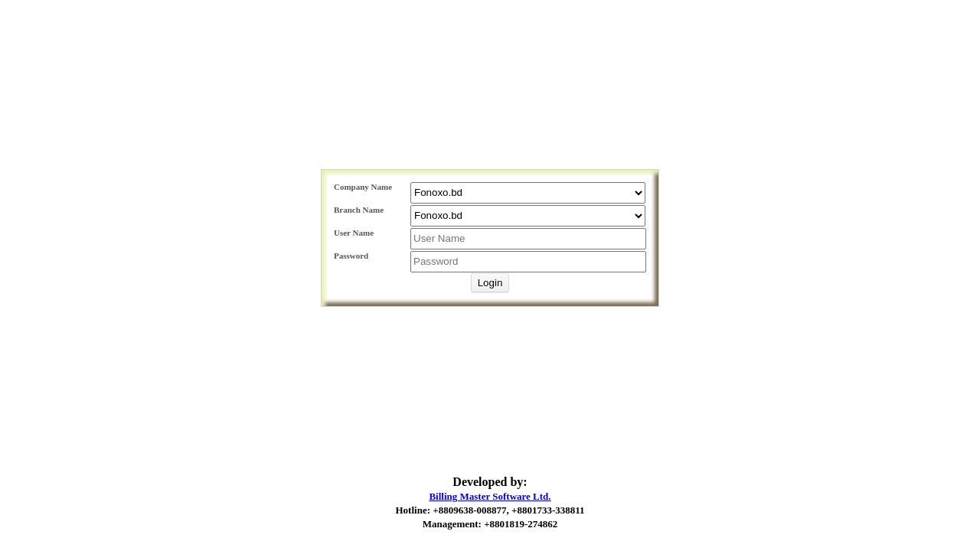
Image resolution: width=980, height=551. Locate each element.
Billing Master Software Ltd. (490, 496)
